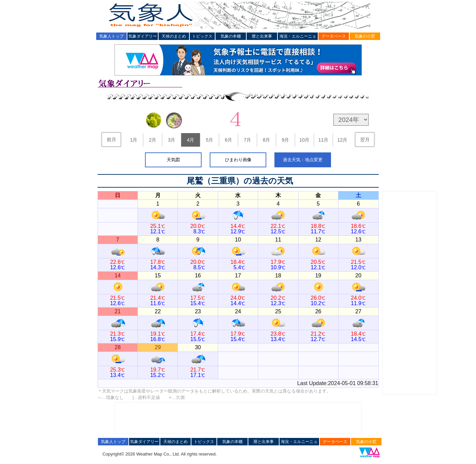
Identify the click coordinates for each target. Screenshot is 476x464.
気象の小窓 (365, 36)
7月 (247, 140)
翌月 (365, 140)
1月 (133, 140)
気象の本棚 (231, 36)
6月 (228, 140)
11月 (323, 140)
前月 (111, 140)
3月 (171, 140)
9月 (285, 140)
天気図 (173, 160)
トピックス (202, 36)
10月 (304, 140)
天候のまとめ (174, 36)
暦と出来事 (262, 36)
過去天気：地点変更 (303, 160)
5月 (209, 140)
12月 (342, 140)
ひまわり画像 (238, 160)
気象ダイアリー (143, 36)
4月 (190, 140)
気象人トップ (111, 36)
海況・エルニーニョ (298, 36)
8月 (266, 140)
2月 (152, 140)
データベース (334, 36)
